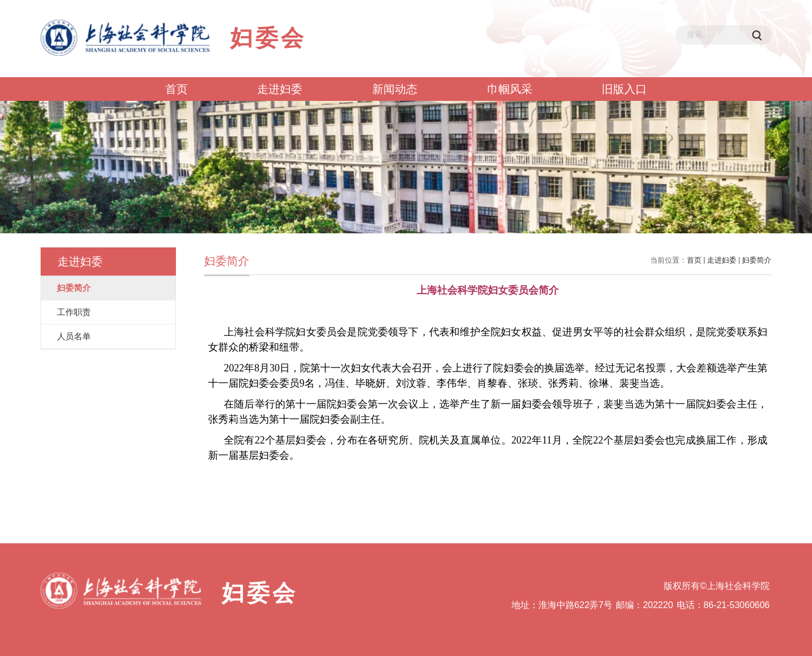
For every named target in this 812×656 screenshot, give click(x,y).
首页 (176, 89)
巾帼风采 (510, 89)
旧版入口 (624, 89)
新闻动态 (395, 89)
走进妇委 (280, 89)
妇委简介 (757, 260)
